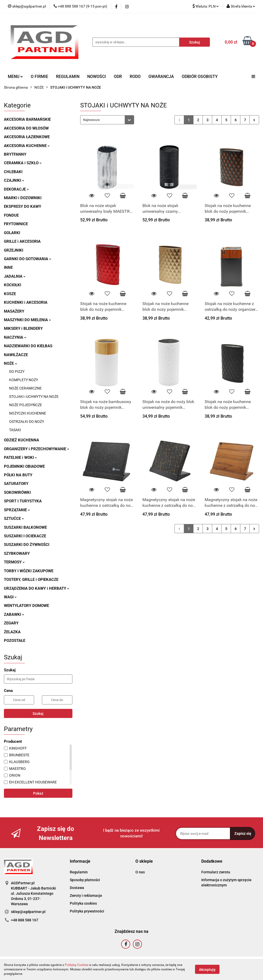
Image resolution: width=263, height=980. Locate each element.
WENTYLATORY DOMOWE (26, 606)
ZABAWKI (14, 614)
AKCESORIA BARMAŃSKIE (27, 119)
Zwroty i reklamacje (86, 896)
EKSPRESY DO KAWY (23, 206)
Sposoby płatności (85, 880)
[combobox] (107, 120)
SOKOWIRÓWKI (17, 492)
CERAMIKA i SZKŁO (23, 163)
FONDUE (11, 215)
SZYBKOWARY (17, 553)
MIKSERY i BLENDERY (23, 328)
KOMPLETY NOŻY (24, 380)
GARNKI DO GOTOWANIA (28, 259)
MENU (15, 77)
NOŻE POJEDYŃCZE (26, 405)
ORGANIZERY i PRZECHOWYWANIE (37, 449)
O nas (140, 872)
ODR (118, 77)
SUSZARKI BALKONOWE (25, 527)
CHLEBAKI (13, 172)
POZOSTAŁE (15, 641)
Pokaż (38, 793)
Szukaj (38, 714)
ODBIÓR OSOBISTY (200, 77)
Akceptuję (207, 970)
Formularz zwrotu (216, 872)
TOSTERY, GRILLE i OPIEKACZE (31, 580)
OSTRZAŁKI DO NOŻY (27, 422)
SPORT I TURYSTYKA (23, 501)
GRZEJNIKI (14, 250)
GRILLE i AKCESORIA (22, 241)
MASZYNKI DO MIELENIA (27, 320)
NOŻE (10, 363)
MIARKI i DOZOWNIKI (23, 198)
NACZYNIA (15, 337)
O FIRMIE (39, 77)
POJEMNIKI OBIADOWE (24, 466)
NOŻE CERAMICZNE (25, 388)
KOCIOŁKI (12, 285)
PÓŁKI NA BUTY (18, 475)
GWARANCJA (161, 77)
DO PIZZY (17, 372)
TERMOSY (14, 562)
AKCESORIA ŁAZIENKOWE (27, 137)
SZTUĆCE (14, 519)
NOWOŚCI (97, 77)
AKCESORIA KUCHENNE (27, 146)
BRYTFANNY (15, 154)
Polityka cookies (83, 903)
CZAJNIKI (14, 180)
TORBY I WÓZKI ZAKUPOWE (29, 571)
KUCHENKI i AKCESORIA (26, 302)
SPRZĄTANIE (17, 510)
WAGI (10, 597)
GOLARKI (12, 233)
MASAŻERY (14, 311)
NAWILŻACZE (16, 355)
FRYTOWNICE (16, 224)
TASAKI (15, 430)
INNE (8, 267)
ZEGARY (11, 623)
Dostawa (77, 888)
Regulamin (79, 872)
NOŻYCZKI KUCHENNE (28, 413)
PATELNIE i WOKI (20, 458)
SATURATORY (16, 484)
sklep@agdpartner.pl (28, 912)
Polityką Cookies (77, 965)
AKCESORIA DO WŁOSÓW (26, 128)
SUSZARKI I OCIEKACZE (25, 536)
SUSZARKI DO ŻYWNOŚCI (27, 545)
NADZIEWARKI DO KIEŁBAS (28, 346)
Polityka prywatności (87, 911)
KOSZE (10, 294)
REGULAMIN (68, 77)
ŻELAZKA (12, 632)
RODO (135, 77)
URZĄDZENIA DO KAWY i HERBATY (37, 588)
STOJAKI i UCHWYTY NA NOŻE (34, 397)
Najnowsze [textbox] (91, 120)
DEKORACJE (16, 189)
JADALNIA (15, 276)
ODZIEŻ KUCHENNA (21, 440)
